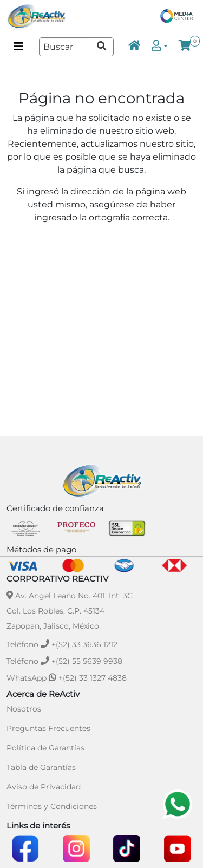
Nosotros (24, 709)
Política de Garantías (45, 748)
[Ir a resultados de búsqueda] (101, 47)
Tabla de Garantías (41, 767)
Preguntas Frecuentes (48, 728)
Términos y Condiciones (52, 806)
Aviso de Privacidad (44, 787)
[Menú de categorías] (18, 47)
